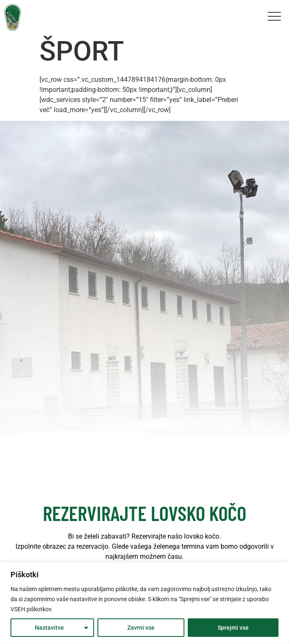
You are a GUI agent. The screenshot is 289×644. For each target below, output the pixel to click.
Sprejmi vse (233, 628)
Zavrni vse (141, 628)
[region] (144, 603)
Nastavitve (49, 628)
